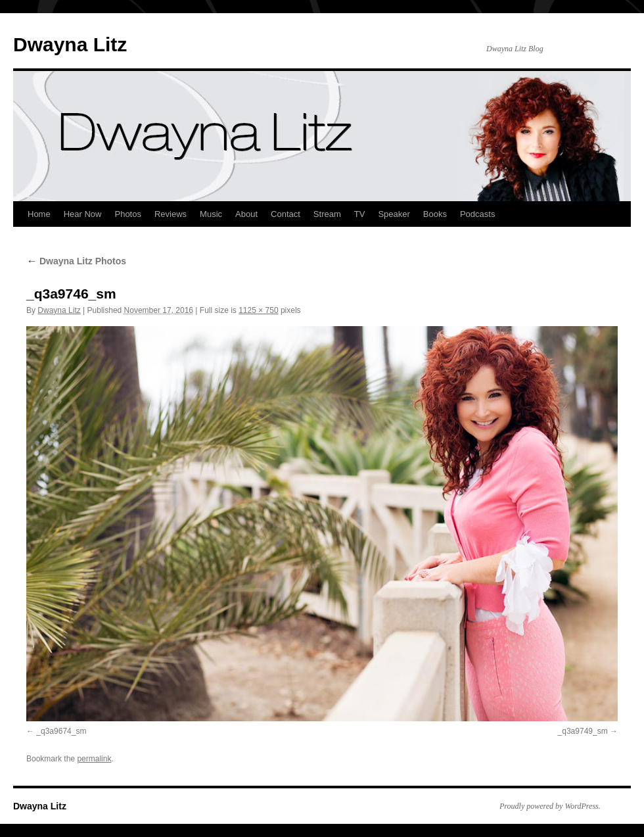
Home (39, 214)
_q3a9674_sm (61, 731)
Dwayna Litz (70, 44)
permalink (94, 759)
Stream (327, 214)
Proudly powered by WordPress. (550, 806)
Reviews (171, 214)
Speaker (394, 214)
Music (211, 214)
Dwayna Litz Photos (76, 261)
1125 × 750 (258, 310)
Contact (286, 214)
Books (435, 214)
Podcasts (477, 214)
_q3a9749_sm (583, 731)
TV (360, 214)
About (246, 214)
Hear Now (83, 214)
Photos (127, 214)
